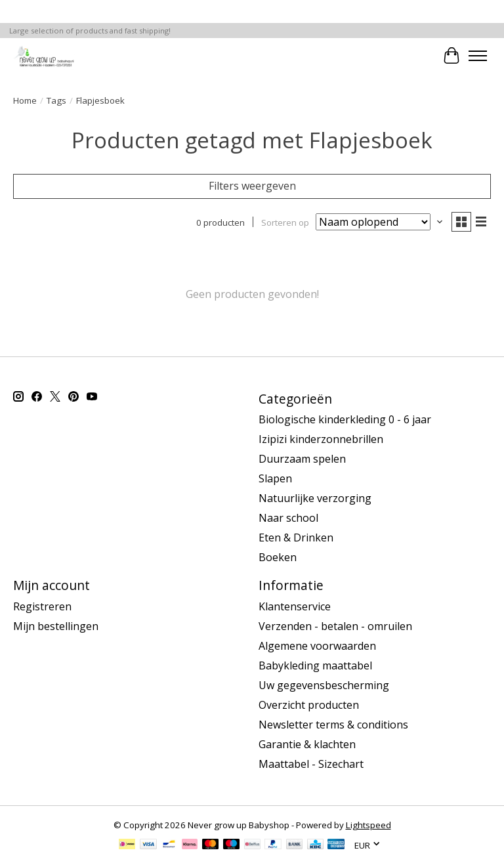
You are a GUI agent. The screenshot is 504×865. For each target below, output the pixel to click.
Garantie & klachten (307, 744)
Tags (56, 100)
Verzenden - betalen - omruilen (335, 626)
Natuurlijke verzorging (315, 498)
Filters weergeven (252, 186)
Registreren (42, 606)
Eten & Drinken (296, 538)
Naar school (288, 518)
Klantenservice (295, 606)
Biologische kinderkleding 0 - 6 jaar (345, 419)
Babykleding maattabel (315, 665)
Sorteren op (285, 222)
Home (25, 100)
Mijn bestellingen (56, 626)
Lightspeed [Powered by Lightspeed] (368, 825)
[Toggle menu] (478, 56)
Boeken (278, 557)
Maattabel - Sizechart (311, 764)
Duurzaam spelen (302, 459)
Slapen (275, 478)
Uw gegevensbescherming (324, 685)
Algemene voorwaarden (317, 646)
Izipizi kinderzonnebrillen (321, 439)
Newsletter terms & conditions (333, 725)
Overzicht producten (309, 705)
